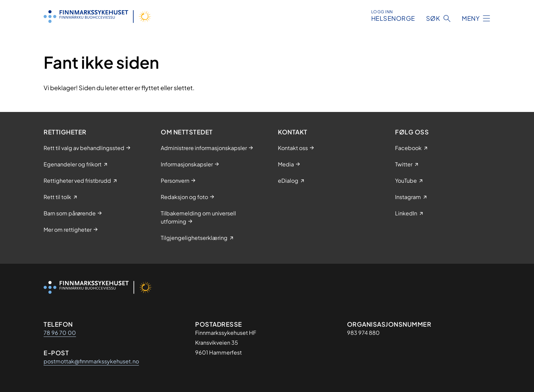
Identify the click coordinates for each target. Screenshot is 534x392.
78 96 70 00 (60, 333)
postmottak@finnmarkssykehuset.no (91, 361)
